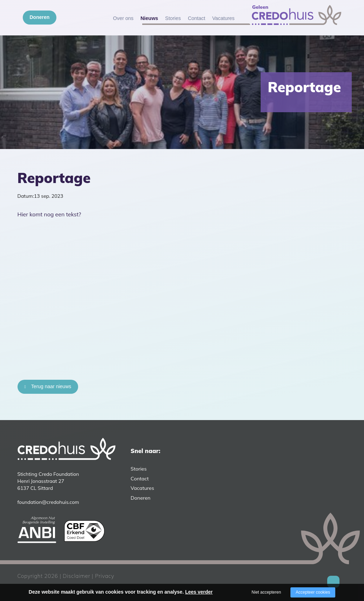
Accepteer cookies (313, 592)
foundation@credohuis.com (48, 502)
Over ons (123, 18)
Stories (173, 18)
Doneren (40, 17)
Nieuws (149, 18)
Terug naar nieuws (51, 386)
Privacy (105, 576)
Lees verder (199, 592)
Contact (197, 18)
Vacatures (224, 18)
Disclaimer (76, 576)
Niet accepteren (266, 592)
